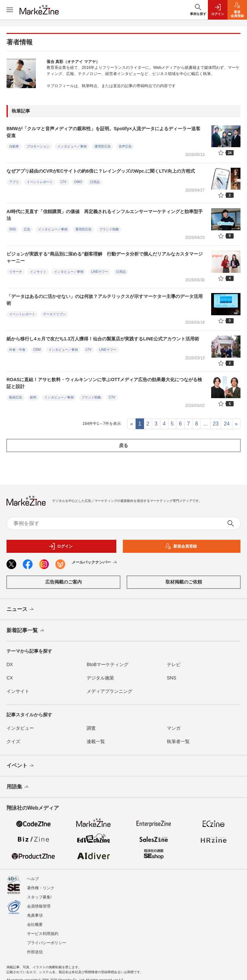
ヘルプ (33, 876)
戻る (123, 445)
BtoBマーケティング (108, 664)
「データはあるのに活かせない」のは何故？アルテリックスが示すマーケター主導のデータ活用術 (105, 300)
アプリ (14, 182)
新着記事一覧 (26, 631)
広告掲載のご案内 (64, 582)
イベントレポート (40, 182)
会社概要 (35, 921)
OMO (78, 182)
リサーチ (16, 272)
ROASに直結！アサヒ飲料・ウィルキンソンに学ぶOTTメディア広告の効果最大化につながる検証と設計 (104, 383)
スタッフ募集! (39, 894)
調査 (91, 728)
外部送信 (35, 949)
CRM (37, 350)
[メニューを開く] (10, 10)
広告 (27, 229)
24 (227, 424)
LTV (64, 182)
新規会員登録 (181, 546)
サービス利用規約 (43, 930)
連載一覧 (96, 741)
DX (10, 664)
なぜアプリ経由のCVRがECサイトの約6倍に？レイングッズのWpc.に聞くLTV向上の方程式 (101, 171)
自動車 (14, 146)
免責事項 (35, 912)
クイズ (13, 741)
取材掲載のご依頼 (184, 582)
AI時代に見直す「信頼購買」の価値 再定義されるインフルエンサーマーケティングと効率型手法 (105, 215)
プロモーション (38, 146)
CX (10, 678)
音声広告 (125, 146)
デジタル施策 (100, 678)
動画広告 (16, 397)
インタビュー (20, 728)
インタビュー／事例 (72, 146)
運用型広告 (103, 146)
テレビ (174, 664)
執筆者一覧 (178, 741)
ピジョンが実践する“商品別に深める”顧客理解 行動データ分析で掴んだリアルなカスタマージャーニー (105, 257)
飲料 (33, 397)
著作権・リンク (41, 885)
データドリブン (54, 314)
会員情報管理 (39, 903)
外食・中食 (17, 350)
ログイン (61, 546)
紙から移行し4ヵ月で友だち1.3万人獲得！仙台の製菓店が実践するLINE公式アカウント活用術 (103, 339)
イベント (21, 766)
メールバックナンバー (95, 563)
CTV (112, 397)
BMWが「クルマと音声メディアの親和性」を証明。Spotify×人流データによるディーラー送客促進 (103, 132)
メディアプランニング (109, 691)
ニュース (21, 610)
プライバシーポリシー (47, 940)
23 (216, 424)
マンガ (174, 728)
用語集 (18, 787)
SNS (13, 229)
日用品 (95, 182)
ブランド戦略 (109, 229)
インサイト (38, 272)
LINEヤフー (100, 272)
